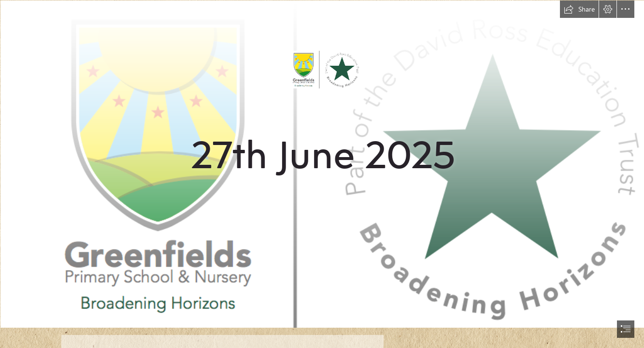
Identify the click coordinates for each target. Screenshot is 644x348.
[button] (579, 9)
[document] (322, 174)
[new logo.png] (322, 164)
